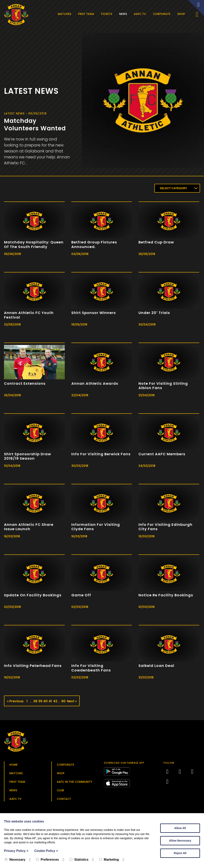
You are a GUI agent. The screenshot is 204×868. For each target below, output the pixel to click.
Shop (182, 14)
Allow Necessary (180, 841)
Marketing (109, 860)
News (124, 14)
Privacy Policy (16, 851)
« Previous (15, 702)
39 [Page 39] (40, 702)
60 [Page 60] (63, 702)
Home (13, 766)
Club (60, 791)
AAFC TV (141, 14)
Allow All (180, 828)
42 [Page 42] (55, 702)
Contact (64, 800)
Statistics (79, 860)
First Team (87, 14)
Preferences (48, 860)
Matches (65, 14)
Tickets (107, 14)
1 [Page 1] (27, 702)
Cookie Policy (46, 851)
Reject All (180, 853)
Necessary (15, 860)
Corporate (162, 14)
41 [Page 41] (50, 702)
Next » (72, 702)
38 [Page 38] (35, 702)
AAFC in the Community (75, 783)
